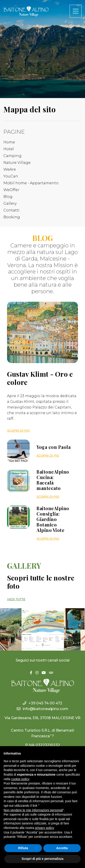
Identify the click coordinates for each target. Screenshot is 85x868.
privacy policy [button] (45, 828)
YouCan (11, 176)
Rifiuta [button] (23, 848)
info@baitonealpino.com (42, 709)
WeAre (10, 169)
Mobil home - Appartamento (31, 183)
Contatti (11, 210)
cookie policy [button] (20, 779)
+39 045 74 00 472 (42, 703)
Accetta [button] (62, 848)
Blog (8, 197)
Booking (12, 217)
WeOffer (11, 190)
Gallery (10, 203)
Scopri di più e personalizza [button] (42, 859)
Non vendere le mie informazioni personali (33, 810)
